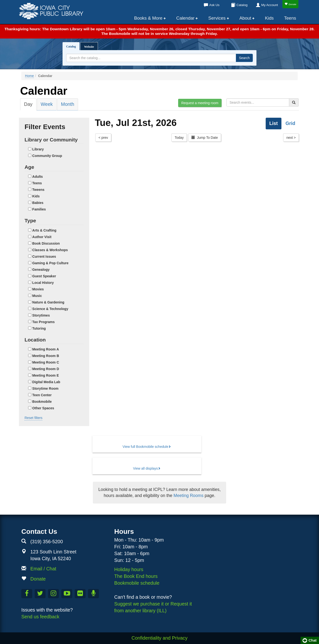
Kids (269, 18)
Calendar (185, 18)
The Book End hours (136, 576)
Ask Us (214, 5)
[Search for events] (258, 102)
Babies (38, 203)
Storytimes (41, 315)
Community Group (47, 156)
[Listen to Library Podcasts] (93, 594)
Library (38, 149)
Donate (291, 4)
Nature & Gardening (48, 302)
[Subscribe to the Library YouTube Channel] (67, 594)
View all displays (145, 468)
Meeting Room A (46, 349)
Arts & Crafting (44, 230)
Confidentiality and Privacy (160, 638)
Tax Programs (43, 322)
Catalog (242, 5)
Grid (290, 123)
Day (28, 104)
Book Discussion (46, 243)
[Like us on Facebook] (27, 594)
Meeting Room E (46, 375)
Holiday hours (129, 569)
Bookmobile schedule (137, 583)
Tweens (38, 190)
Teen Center (42, 395)
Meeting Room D (46, 369)
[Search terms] (151, 58)
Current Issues (44, 256)
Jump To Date (205, 138)
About (245, 18)
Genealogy (41, 270)
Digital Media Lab (46, 382)
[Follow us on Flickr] (80, 594)
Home (29, 76)
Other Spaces (43, 408)
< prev (103, 138)
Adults (38, 177)
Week (47, 104)
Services (217, 18)
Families (39, 209)
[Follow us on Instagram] (53, 594)
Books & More (148, 18)
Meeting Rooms (188, 496)
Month (68, 104)
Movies (38, 289)
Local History (43, 283)
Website (89, 47)
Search (244, 58)
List (274, 123)
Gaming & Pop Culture (50, 263)
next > (291, 138)
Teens (290, 18)
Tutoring (39, 328)
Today (179, 138)
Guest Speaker (44, 276)
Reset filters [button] (33, 418)
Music (37, 296)
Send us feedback (40, 617)
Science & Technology (50, 309)
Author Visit (42, 237)
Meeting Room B (46, 356)
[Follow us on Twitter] (40, 594)
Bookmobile (42, 402)
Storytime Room (45, 388)
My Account (270, 5)
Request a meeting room (200, 103)
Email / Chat (43, 569)
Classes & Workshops (50, 250)
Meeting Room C (46, 362)
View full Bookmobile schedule (146, 447)
